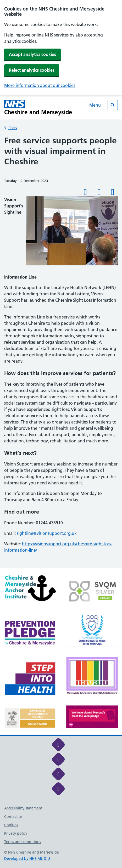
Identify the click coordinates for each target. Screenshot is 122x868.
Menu (95, 105)
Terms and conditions (23, 842)
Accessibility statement (23, 808)
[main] (61, 352)
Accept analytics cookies (32, 54)
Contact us (13, 817)
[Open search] (113, 105)
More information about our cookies (40, 85)
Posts (13, 128)
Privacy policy (16, 833)
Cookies (11, 825)
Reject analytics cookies (32, 70)
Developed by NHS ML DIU (27, 859)
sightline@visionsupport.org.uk (47, 533)
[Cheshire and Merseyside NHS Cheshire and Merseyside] (38, 108)
